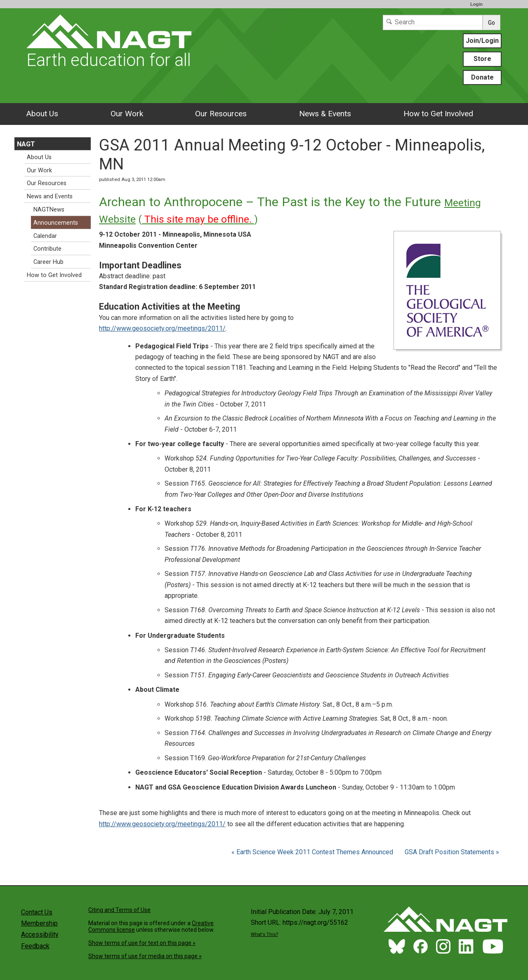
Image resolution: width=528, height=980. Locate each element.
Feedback (35, 946)
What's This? (264, 934)
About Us (42, 114)
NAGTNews (49, 210)
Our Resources (221, 114)
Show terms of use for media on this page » (145, 956)
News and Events (50, 196)
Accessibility (40, 934)
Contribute (47, 249)
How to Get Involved (438, 114)
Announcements (56, 223)
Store (482, 59)
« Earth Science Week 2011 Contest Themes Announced (313, 852)
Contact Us (37, 912)
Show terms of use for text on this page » (142, 943)
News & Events (325, 114)
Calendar (45, 236)
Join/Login (482, 41)
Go (491, 23)
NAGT (26, 144)
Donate (482, 77)
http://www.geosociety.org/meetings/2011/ (162, 328)
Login (476, 4)
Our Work (127, 114)
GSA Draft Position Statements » (452, 852)
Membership (39, 923)
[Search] (433, 22)
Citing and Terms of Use (119, 910)
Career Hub (48, 262)
